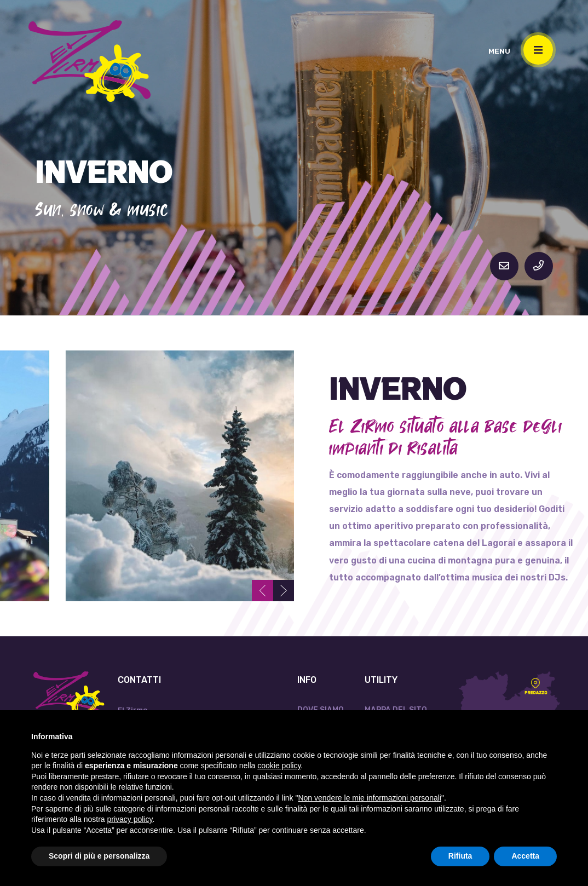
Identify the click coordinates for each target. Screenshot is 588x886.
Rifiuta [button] (460, 856)
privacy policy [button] (130, 819)
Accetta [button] (525, 856)
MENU (499, 51)
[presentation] (261, 590)
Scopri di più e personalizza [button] (99, 856)
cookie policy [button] (279, 766)
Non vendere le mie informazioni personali (369, 798)
